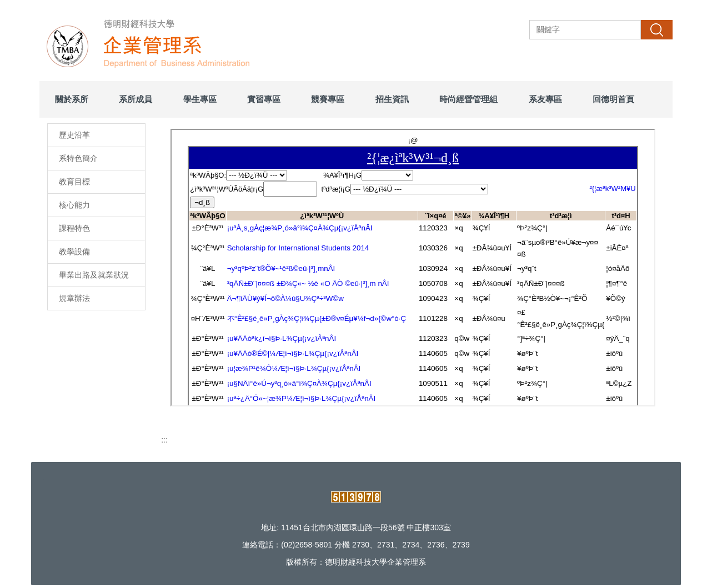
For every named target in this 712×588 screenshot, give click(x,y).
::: (164, 440)
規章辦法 (74, 298)
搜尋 (656, 29)
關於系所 (72, 99)
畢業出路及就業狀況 (94, 275)
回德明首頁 (613, 99)
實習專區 (264, 99)
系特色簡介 (78, 158)
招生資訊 (392, 99)
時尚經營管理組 (468, 99)
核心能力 (74, 205)
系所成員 (136, 99)
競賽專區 (328, 99)
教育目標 (74, 182)
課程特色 (74, 228)
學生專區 (200, 99)
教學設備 (74, 252)
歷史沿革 (74, 135)
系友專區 (545, 99)
